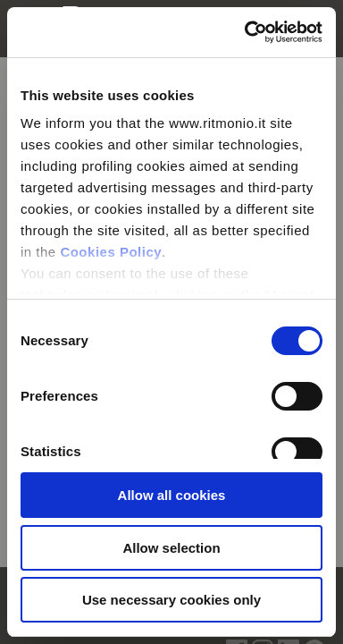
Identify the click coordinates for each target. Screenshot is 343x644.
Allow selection (171, 548)
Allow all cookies (172, 495)
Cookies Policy (111, 252)
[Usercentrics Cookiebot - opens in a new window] (246, 32)
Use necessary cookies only (171, 600)
